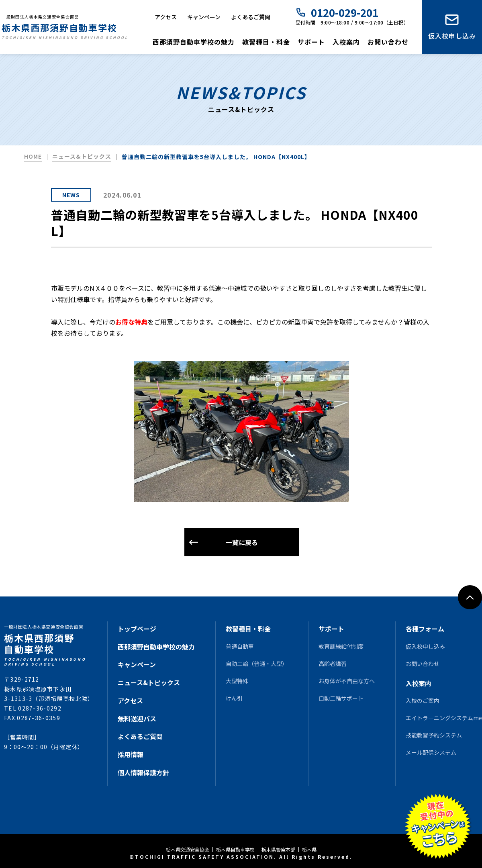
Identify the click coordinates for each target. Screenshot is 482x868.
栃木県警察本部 (278, 850)
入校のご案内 (423, 701)
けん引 (234, 698)
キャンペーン (204, 17)
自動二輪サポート (341, 698)
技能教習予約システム (434, 735)
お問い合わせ (388, 42)
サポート (311, 42)
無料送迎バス (137, 719)
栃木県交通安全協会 (188, 850)
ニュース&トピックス (82, 156)
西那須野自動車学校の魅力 (194, 42)
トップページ (137, 629)
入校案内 (346, 42)
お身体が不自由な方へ (347, 681)
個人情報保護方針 (143, 772)
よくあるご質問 (251, 17)
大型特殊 (237, 681)
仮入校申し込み (452, 36)
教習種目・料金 (266, 42)
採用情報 (131, 754)
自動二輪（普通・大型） (257, 664)
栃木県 (309, 850)
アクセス (166, 17)
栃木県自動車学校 (235, 850)
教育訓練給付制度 (341, 646)
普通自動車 (240, 646)
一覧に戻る (242, 542)
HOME (33, 156)
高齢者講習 (333, 664)
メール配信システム (431, 752)
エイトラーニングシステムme (444, 718)
